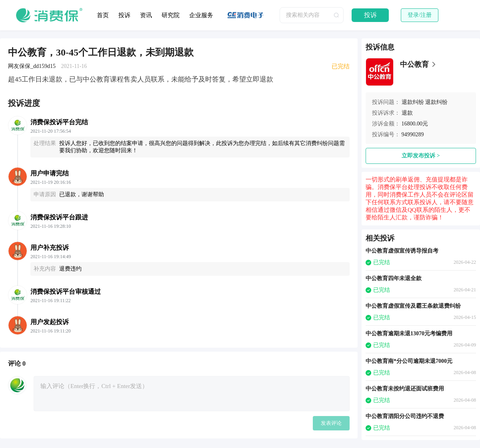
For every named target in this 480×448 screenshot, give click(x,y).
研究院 (171, 15)
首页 (103, 15)
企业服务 (201, 15)
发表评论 (331, 423)
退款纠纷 (413, 102)
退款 (407, 113)
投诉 (124, 15)
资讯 (146, 15)
